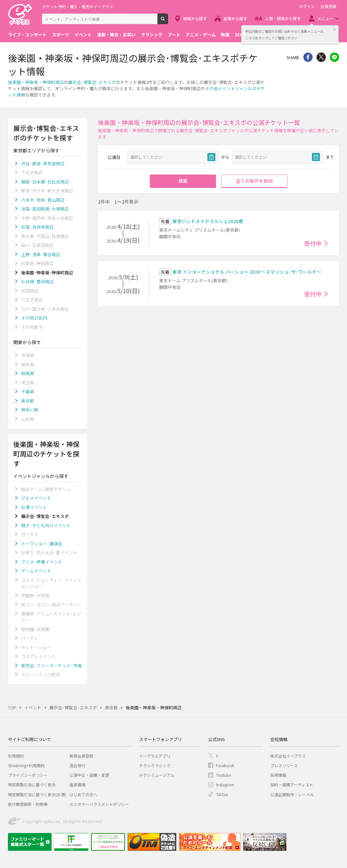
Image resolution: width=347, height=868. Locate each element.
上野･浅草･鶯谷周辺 (41, 254)
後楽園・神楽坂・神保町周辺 (36, 82)
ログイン (307, 6)
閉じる (334, 29)
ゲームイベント (36, 571)
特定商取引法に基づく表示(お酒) (37, 794)
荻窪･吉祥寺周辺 (37, 227)
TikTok (222, 794)
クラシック (152, 35)
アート (174, 35)
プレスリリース (284, 765)
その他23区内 (34, 318)
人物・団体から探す (283, 18)
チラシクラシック (155, 765)
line (334, 57)
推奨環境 (77, 785)
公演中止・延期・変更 (89, 775)
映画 (225, 35)
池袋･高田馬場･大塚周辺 (45, 209)
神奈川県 (30, 410)
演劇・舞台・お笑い (116, 35)
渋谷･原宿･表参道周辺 (43, 163)
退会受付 (77, 765)
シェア (308, 57)
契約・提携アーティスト (292, 785)
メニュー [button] (325, 18)
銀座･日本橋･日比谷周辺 (45, 182)
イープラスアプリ (155, 756)
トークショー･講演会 (42, 544)
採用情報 (278, 775)
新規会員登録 (81, 756)
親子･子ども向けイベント (46, 525)
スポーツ (61, 35)
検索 (168, 21)
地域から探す (195, 18)
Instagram (225, 785)
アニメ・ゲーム (201, 35)
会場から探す (235, 18)
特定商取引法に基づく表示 (32, 785)
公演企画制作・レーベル (292, 794)
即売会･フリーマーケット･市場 (51, 666)
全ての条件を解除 (254, 181)
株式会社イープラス (288, 756)
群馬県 (28, 373)
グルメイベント (36, 498)
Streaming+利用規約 (26, 765)
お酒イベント (34, 507)
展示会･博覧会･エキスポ (92, 82)
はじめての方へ (83, 794)
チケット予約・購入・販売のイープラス (78, 6)
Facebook (225, 765)
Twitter (321, 57)
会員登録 (328, 6)
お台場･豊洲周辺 (37, 281)
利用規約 (16, 756)
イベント (83, 35)
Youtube (224, 775)
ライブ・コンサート (27, 35)
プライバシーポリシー (28, 775)
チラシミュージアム (157, 775)
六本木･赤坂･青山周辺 (43, 200)
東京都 (28, 401)
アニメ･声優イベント (42, 562)
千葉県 (28, 392)
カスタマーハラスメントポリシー (99, 804)
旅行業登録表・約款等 (28, 804)
